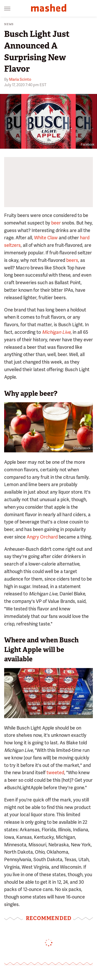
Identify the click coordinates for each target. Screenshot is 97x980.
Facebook (88, 145)
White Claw (46, 238)
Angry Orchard (42, 537)
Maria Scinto (20, 79)
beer (56, 223)
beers (72, 260)
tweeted (55, 773)
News (9, 24)
